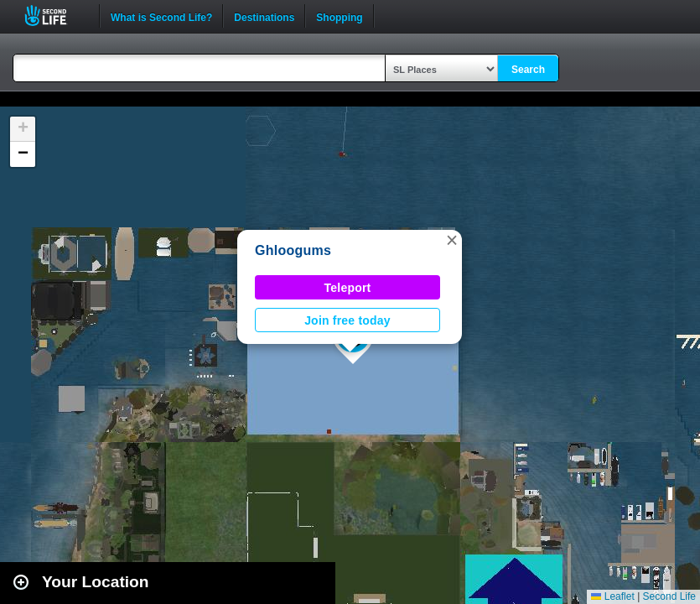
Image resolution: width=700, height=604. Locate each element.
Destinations (264, 16)
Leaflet (612, 596)
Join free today (347, 320)
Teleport (348, 288)
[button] (452, 240)
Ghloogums (293, 250)
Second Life (55, 16)
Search (528, 70)
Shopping (339, 16)
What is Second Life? (161, 16)
